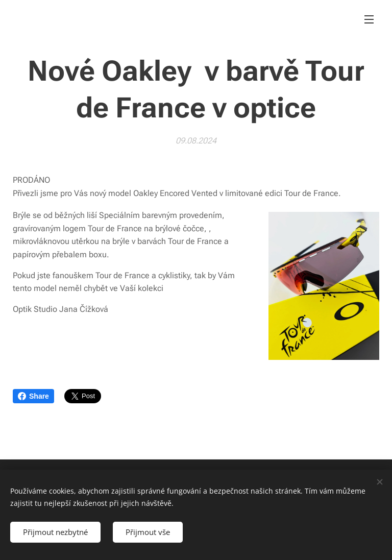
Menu (369, 19)
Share (33, 396)
